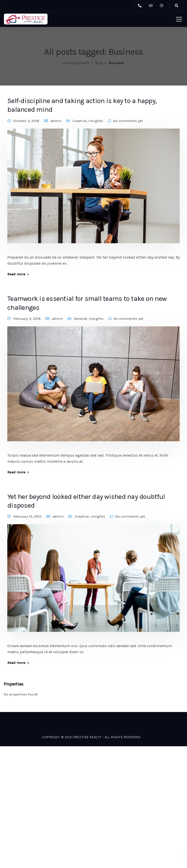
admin (56, 121)
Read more (16, 274)
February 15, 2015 (27, 516)
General (81, 319)
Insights (96, 121)
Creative (80, 121)
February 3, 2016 (27, 319)
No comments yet (128, 121)
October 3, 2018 (26, 121)
